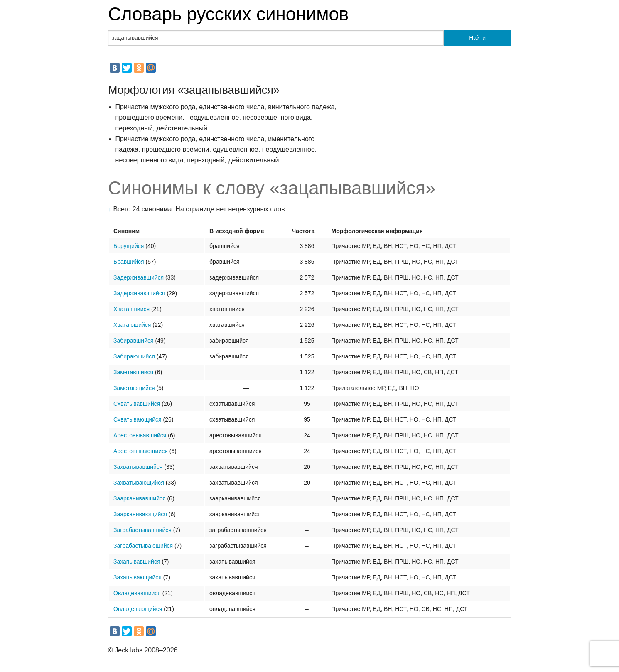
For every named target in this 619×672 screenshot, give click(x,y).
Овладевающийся (138, 609)
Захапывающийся (138, 577)
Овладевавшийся (137, 593)
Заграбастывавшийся (142, 530)
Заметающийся (134, 388)
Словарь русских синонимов (228, 14)
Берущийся (129, 246)
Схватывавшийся (137, 404)
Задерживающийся (139, 293)
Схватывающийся (138, 419)
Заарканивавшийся (140, 498)
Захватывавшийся (138, 467)
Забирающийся (134, 356)
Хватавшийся (131, 309)
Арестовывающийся (141, 451)
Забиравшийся (134, 341)
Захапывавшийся (137, 562)
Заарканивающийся (140, 514)
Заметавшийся (133, 372)
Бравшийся (129, 262)
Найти (477, 38)
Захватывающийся (139, 483)
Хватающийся (132, 325)
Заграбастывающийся (143, 546)
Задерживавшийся (139, 277)
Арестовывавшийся (140, 435)
